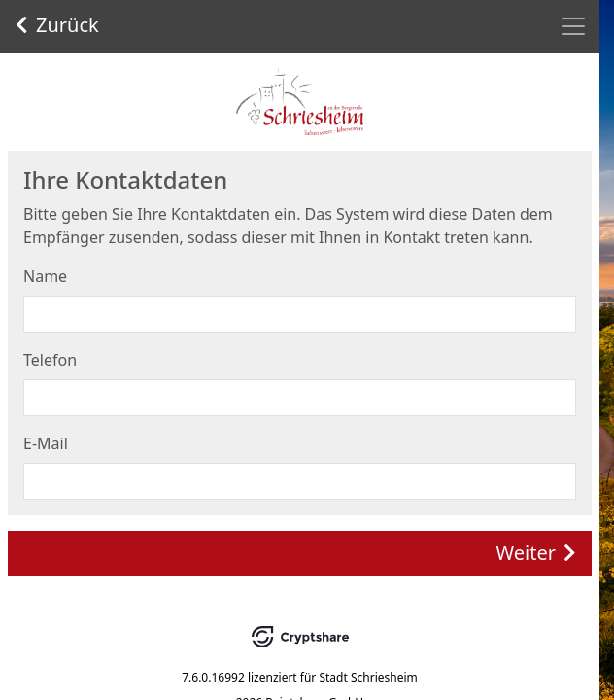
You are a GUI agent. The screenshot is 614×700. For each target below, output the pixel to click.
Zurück (57, 25)
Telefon (50, 360)
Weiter (536, 553)
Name (45, 276)
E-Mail (46, 443)
